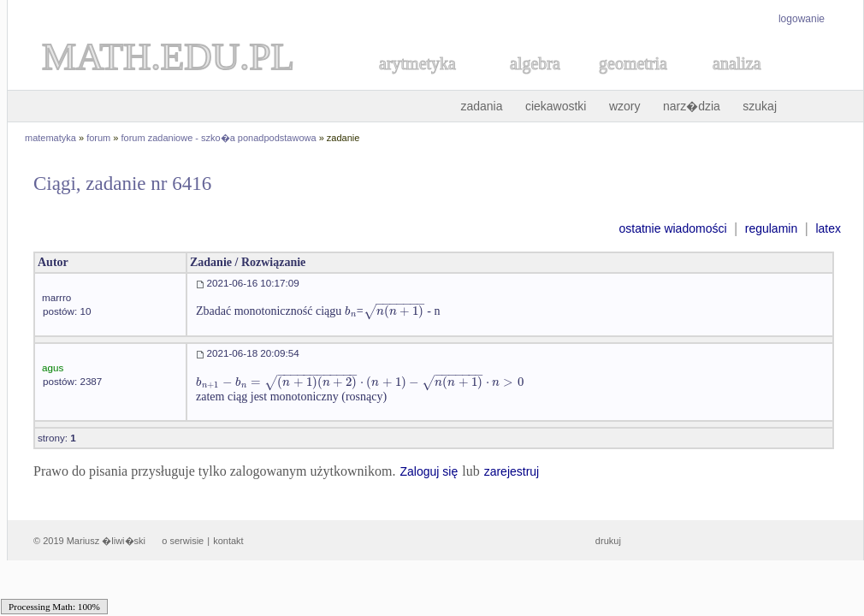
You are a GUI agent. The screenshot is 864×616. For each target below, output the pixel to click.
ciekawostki (556, 106)
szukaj (760, 106)
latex (828, 228)
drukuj (608, 541)
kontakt (228, 541)
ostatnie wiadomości (672, 228)
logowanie (802, 19)
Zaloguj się (429, 471)
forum (98, 138)
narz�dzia (692, 106)
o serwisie (183, 541)
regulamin (771, 228)
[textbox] (351, 311)
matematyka (50, 138)
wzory (625, 106)
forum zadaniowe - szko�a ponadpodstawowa (219, 138)
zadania (481, 106)
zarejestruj (512, 471)
